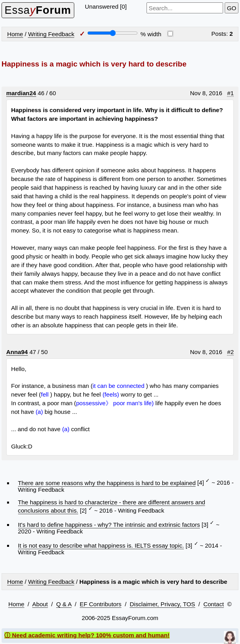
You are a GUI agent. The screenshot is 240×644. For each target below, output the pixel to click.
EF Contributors (101, 604)
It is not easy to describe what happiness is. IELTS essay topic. (101, 545)
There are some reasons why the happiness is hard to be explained (107, 483)
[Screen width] (113, 33)
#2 (230, 352)
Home (15, 34)
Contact (214, 604)
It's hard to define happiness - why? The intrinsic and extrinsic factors (109, 525)
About (40, 604)
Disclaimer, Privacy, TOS (162, 604)
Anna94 (17, 352)
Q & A (64, 604)
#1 (230, 93)
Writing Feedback (51, 34)
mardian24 (21, 93)
